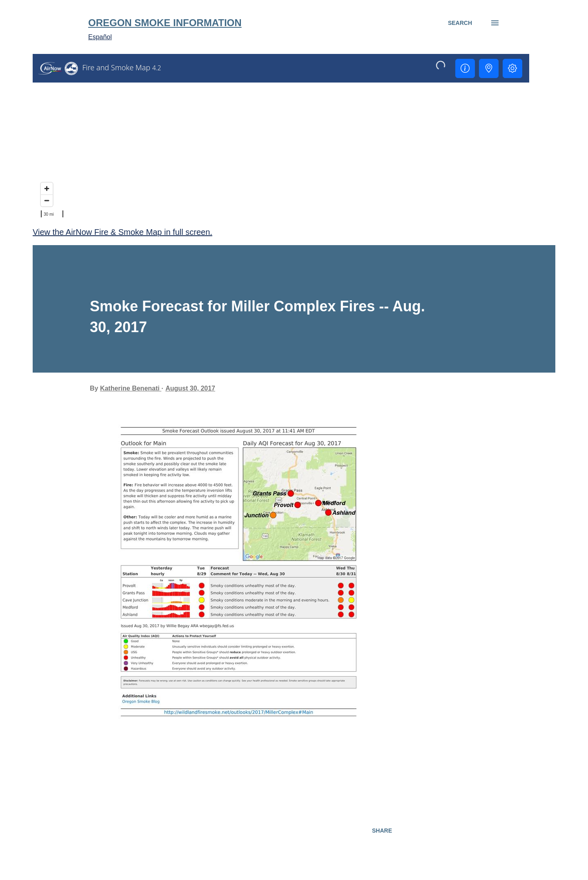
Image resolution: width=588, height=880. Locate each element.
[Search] (460, 23)
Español (100, 37)
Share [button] (382, 831)
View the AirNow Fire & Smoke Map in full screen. (122, 232)
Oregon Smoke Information (165, 23)
